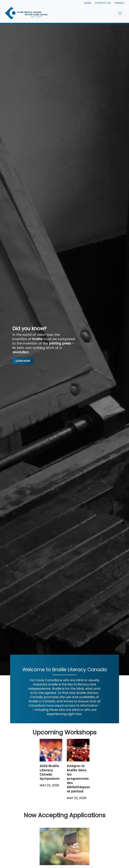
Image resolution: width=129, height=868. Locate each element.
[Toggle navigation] (120, 13)
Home (87, 3)
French (119, 3)
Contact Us (103, 3)
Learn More (23, 361)
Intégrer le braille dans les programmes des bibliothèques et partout (78, 779)
